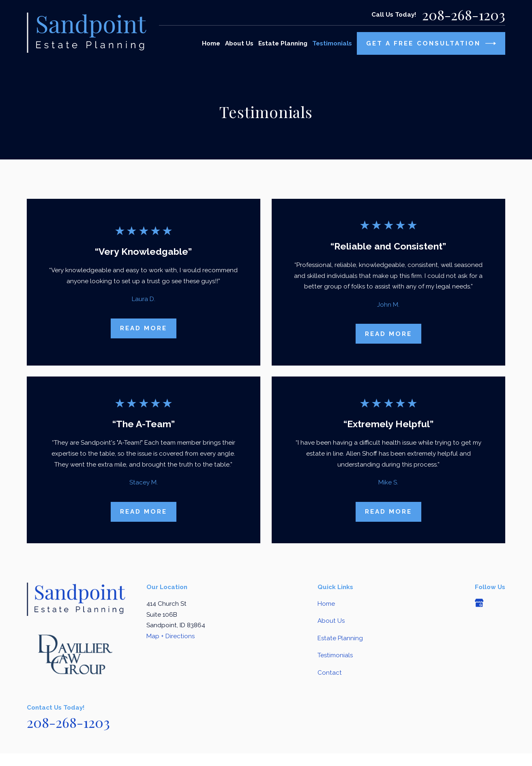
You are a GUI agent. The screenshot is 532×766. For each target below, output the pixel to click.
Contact (330, 673)
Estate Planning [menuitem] (283, 43)
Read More (144, 328)
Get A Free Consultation (431, 43)
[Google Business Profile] (479, 603)
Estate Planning (340, 638)
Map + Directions (171, 636)
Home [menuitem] (211, 43)
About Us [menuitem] (239, 43)
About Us (331, 621)
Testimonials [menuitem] (332, 43)
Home (326, 604)
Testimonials (335, 655)
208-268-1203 (464, 15)
